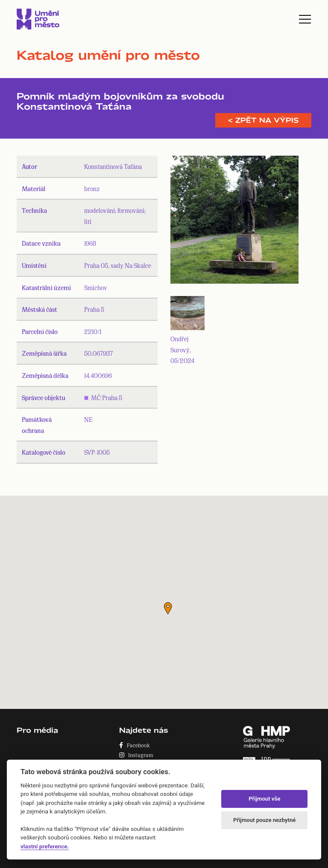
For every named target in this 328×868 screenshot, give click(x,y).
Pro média (37, 730)
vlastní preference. (45, 846)
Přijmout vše (264, 799)
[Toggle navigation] (305, 19)
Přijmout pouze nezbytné (264, 820)
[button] (168, 608)
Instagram (136, 755)
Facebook (135, 745)
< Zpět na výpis (263, 120)
